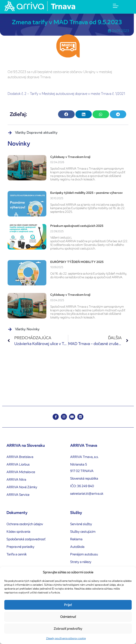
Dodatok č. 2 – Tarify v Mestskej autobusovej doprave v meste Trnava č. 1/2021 (66, 94)
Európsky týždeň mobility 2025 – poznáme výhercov (87, 193)
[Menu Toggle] (116, 6)
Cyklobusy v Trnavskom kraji (70, 157)
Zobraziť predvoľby (68, 629)
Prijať (68, 605)
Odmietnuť (68, 617)
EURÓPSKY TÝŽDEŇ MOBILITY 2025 (77, 262)
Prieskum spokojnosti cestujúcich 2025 (77, 226)
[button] (66, 114)
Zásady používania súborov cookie (66, 638)
